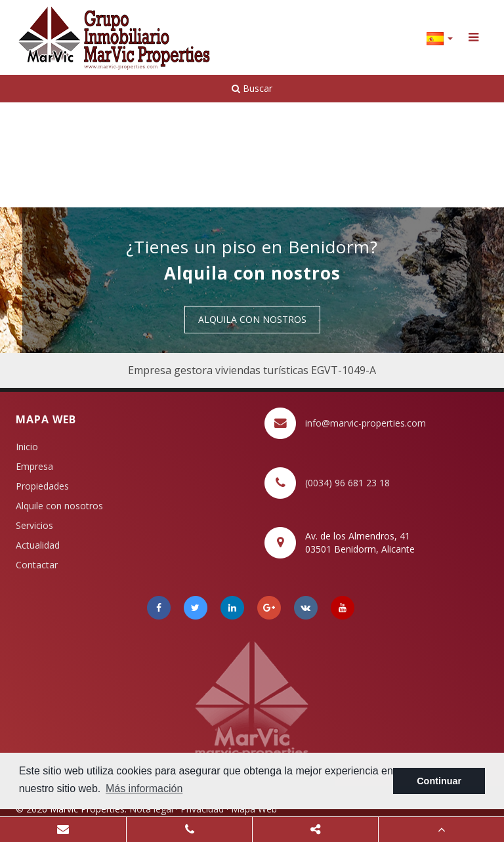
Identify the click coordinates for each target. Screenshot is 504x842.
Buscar (252, 88)
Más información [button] (144, 789)
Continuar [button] (439, 781)
